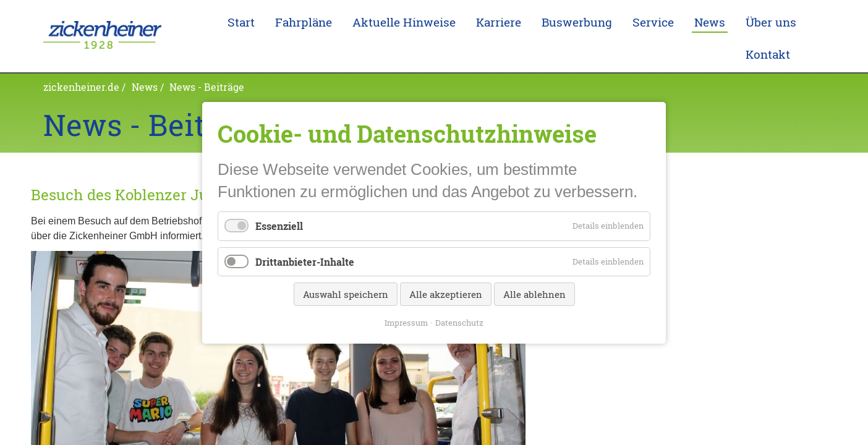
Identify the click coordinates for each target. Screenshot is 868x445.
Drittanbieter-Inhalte (305, 261)
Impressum (406, 322)
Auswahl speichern (346, 294)
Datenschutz (459, 322)
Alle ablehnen (534, 294)
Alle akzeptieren (446, 294)
